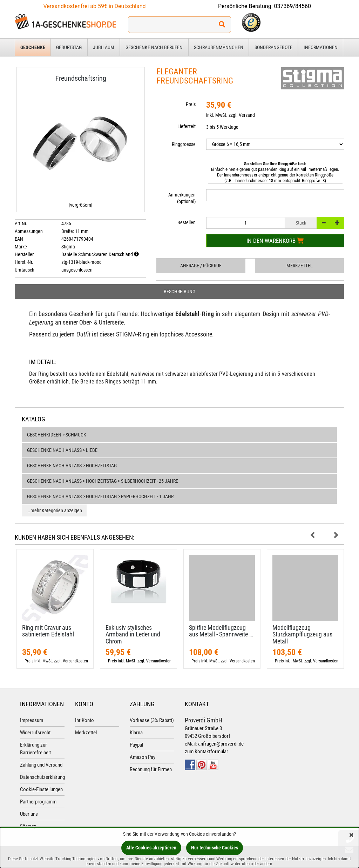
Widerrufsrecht (35, 733)
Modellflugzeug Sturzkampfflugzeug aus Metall (302, 635)
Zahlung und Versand (41, 765)
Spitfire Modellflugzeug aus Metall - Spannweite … (221, 631)
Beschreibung (179, 292)
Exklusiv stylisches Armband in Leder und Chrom (133, 635)
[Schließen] (351, 836)
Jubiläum (104, 47)
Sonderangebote (273, 47)
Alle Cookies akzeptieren (151, 848)
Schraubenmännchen (219, 47)
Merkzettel (300, 266)
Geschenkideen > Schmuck (57, 435)
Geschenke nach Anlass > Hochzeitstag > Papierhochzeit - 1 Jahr (100, 496)
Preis (191, 104)
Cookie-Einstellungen (41, 789)
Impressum (32, 720)
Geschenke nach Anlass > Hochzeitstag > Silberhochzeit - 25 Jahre (103, 481)
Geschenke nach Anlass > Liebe (62, 450)
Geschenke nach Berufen (154, 47)
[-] (324, 223)
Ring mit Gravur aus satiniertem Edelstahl (48, 631)
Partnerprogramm (38, 802)
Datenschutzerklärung (42, 777)
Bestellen (187, 222)
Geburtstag (69, 47)
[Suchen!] (222, 25)
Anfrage (201, 266)
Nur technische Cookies (215, 848)
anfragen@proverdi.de (221, 744)
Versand (247, 115)
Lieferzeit (187, 126)
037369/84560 (293, 6)
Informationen (321, 47)
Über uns (29, 814)
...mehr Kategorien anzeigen (54, 510)
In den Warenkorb (275, 241)
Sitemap (28, 826)
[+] (337, 223)
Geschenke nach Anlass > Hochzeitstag (72, 466)
